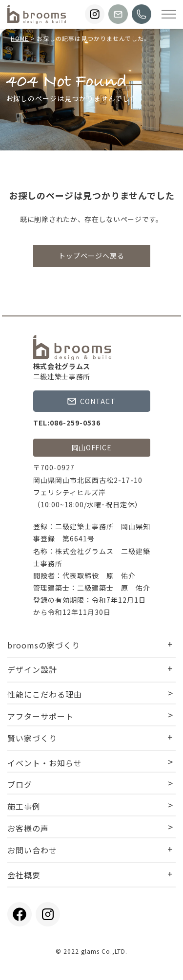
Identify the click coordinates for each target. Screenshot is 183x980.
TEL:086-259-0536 (67, 423)
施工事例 (24, 806)
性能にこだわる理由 (45, 694)
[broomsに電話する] (142, 14)
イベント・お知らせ (45, 763)
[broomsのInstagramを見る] (95, 14)
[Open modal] (169, 14)
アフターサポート (41, 716)
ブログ (20, 784)
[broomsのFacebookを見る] (20, 914)
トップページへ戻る (91, 256)
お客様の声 (28, 828)
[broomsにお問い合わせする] (118, 14)
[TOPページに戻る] (37, 14)
